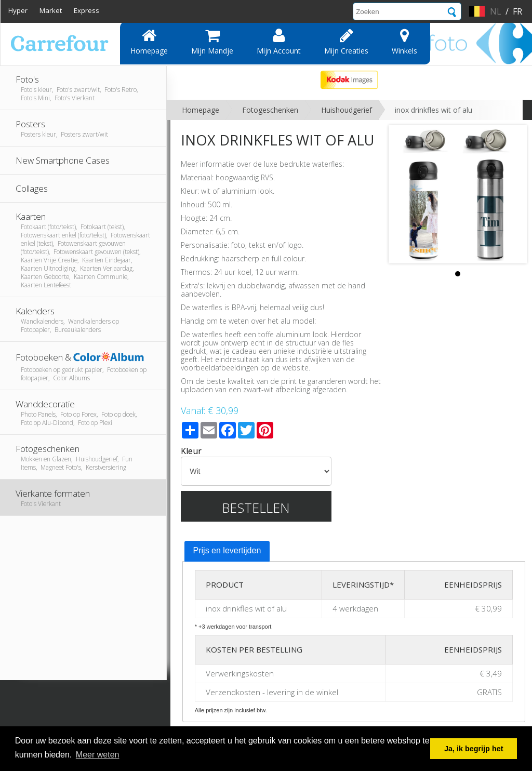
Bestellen (256, 508)
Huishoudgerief (347, 110)
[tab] (227, 551)
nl (496, 11)
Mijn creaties (346, 42)
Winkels (404, 42)
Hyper (18, 10)
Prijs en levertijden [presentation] (227, 550)
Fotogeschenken (270, 110)
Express (87, 10)
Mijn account (279, 42)
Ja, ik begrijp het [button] (474, 749)
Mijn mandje (212, 42)
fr (517, 11)
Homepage (149, 42)
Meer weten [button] (98, 755)
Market (51, 10)
